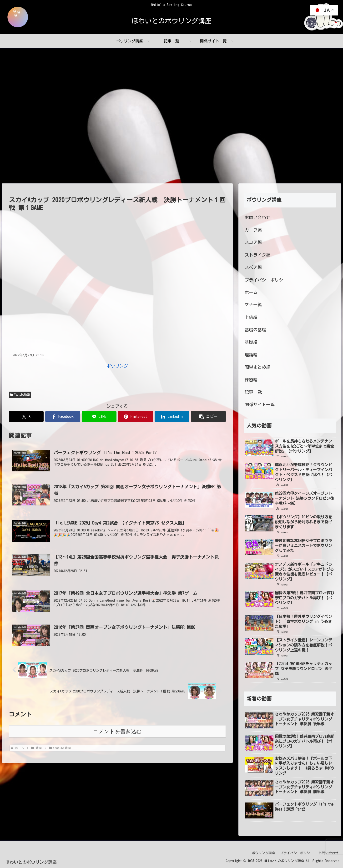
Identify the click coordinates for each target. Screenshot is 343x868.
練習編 (251, 380)
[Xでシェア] (26, 417)
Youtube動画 (20, 395)
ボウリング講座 (263, 853)
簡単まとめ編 (257, 367)
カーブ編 (253, 230)
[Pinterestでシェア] (136, 417)
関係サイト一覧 (260, 405)
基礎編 (251, 342)
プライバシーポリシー (266, 280)
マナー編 (253, 305)
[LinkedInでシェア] (172, 417)
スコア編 (253, 242)
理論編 (251, 355)
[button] (208, 417)
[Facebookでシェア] (63, 417)
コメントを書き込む (117, 732)
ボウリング (117, 366)
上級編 (251, 317)
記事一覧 (253, 392)
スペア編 (253, 267)
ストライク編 (257, 255)
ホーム (251, 293)
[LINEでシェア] (99, 417)
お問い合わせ (257, 217)
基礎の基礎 (255, 330)
